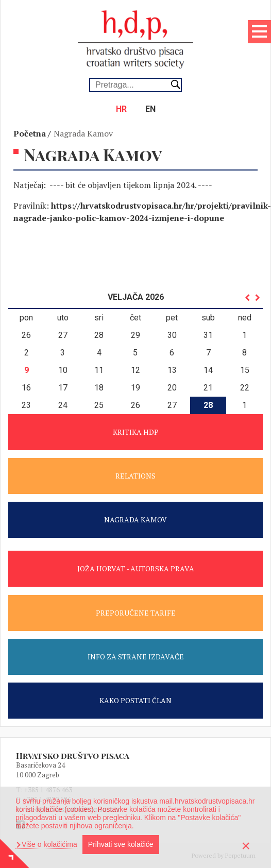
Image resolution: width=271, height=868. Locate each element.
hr (121, 109)
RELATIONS (135, 476)
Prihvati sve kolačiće (121, 844)
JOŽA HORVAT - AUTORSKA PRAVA (136, 568)
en (150, 109)
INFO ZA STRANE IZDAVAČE (136, 657)
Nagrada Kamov (83, 133)
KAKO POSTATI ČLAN (135, 700)
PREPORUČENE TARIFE (136, 613)
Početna (30, 133)
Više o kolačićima (48, 844)
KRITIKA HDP (136, 432)
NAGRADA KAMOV (135, 520)
